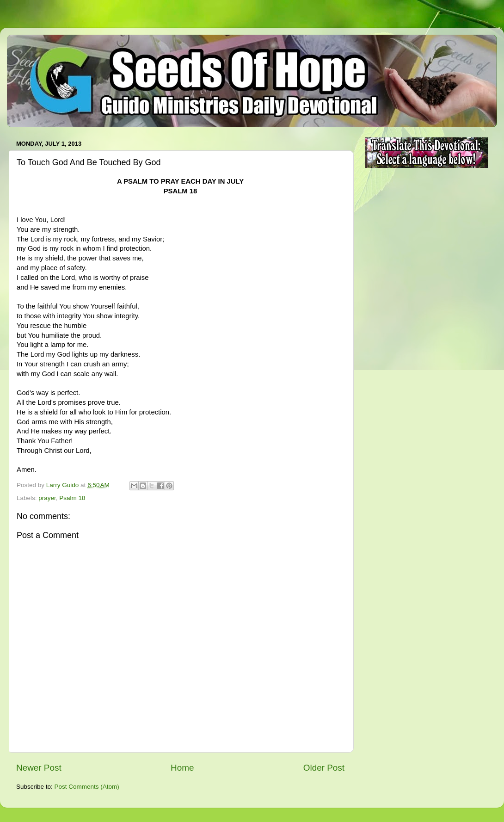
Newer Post (39, 768)
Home (182, 768)
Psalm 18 (72, 498)
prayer (47, 498)
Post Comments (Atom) (87, 787)
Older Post (324, 768)
